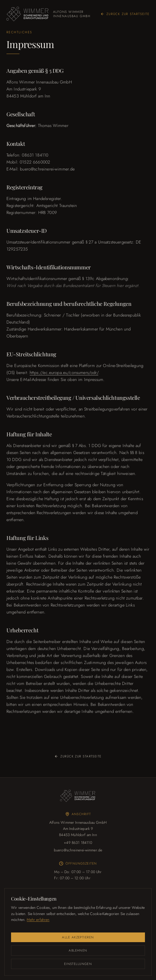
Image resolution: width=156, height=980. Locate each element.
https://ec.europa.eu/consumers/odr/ (64, 373)
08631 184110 (35, 155)
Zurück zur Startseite (125, 14)
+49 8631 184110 (78, 843)
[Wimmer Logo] (78, 796)
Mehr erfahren (38, 920)
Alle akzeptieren (78, 937)
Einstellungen (78, 964)
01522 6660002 (35, 162)
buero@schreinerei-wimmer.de (47, 169)
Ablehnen (78, 950)
